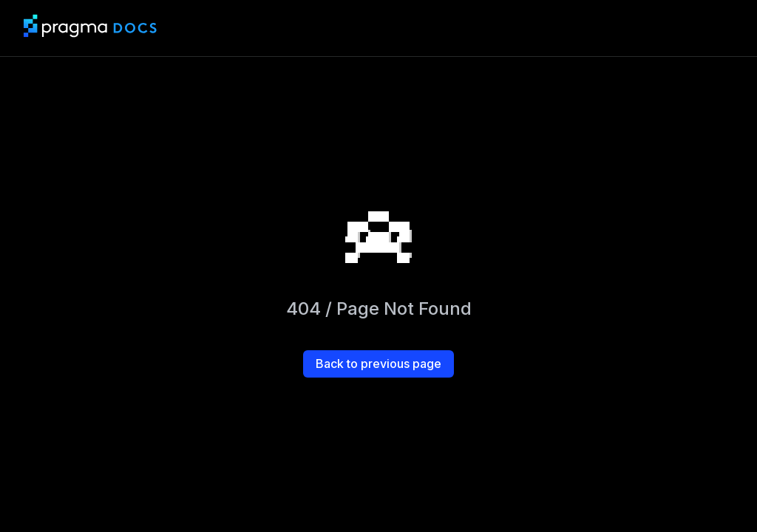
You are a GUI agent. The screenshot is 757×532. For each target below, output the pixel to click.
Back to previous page (378, 364)
